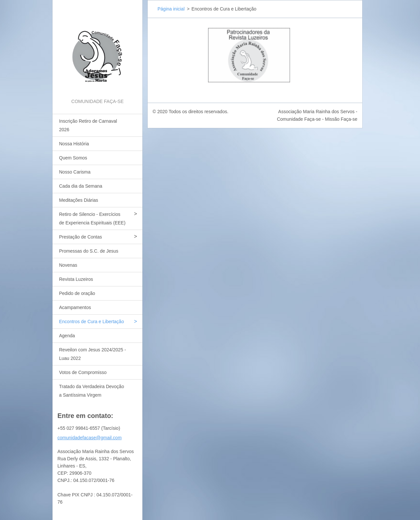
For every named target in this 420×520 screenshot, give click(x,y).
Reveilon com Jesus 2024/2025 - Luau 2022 (93, 354)
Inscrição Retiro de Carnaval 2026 (88, 125)
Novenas (68, 265)
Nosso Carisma (75, 172)
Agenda (67, 336)
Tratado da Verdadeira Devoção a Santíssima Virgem (92, 391)
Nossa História (74, 144)
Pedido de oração (77, 293)
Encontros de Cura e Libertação (92, 322)
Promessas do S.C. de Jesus (89, 251)
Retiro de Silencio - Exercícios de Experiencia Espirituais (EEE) (92, 218)
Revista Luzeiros (76, 279)
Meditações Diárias (79, 200)
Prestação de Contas (81, 237)
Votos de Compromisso (83, 372)
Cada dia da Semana (81, 186)
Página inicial (171, 9)
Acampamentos (75, 307)
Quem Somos (73, 158)
